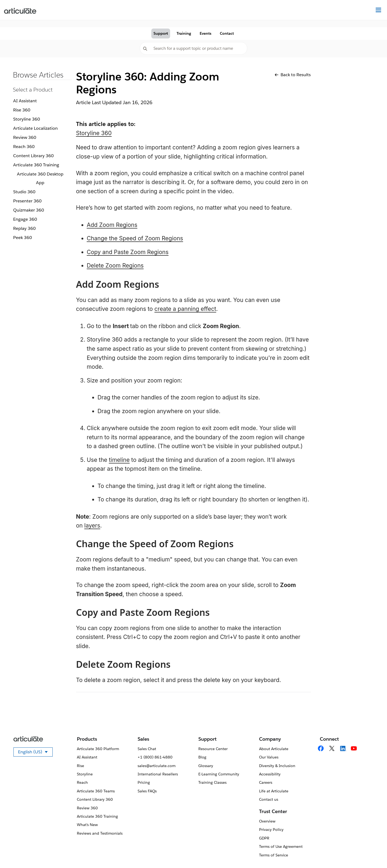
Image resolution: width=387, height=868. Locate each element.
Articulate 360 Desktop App (40, 178)
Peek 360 (23, 238)
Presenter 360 (27, 201)
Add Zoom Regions (112, 225)
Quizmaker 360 (29, 210)
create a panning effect (185, 309)
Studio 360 (24, 192)
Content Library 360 (33, 156)
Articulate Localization (35, 128)
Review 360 (25, 137)
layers (92, 526)
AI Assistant (25, 101)
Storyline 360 (27, 119)
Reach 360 (24, 147)
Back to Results (293, 75)
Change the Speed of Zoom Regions (135, 238)
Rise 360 (22, 110)
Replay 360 (24, 228)
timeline (119, 460)
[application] (372, 853)
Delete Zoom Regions (115, 266)
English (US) (35, 753)
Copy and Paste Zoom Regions (128, 252)
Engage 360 (25, 219)
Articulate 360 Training (36, 165)
